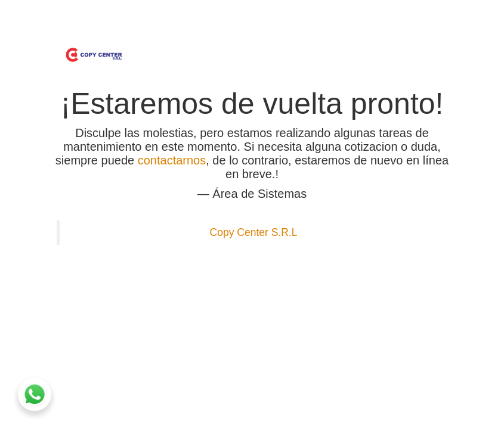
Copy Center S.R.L (254, 232)
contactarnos (172, 160)
